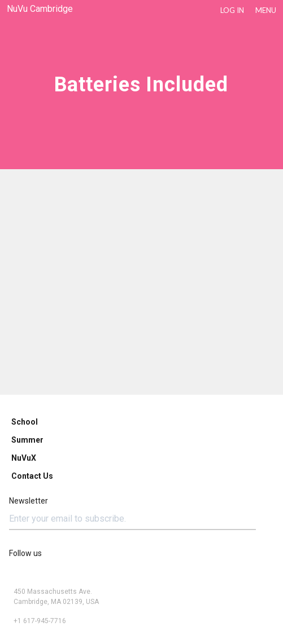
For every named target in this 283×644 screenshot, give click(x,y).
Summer (27, 440)
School (25, 422)
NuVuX (24, 458)
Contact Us (32, 476)
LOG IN (232, 10)
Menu (266, 10)
